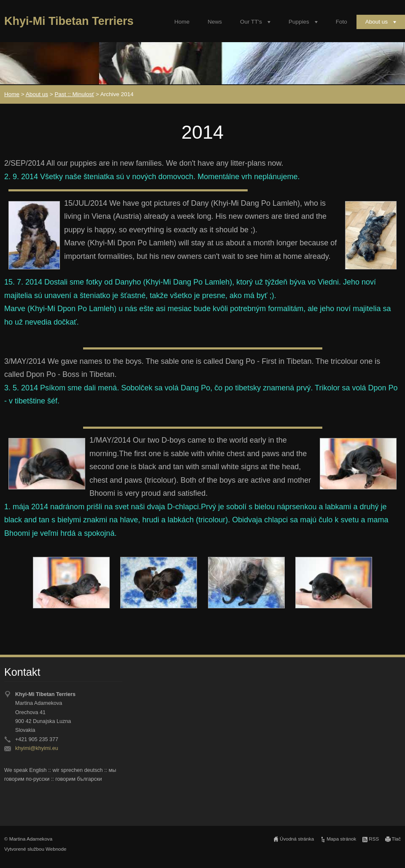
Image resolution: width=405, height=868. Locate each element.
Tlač (396, 839)
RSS (374, 839)
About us (377, 22)
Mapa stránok (341, 839)
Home (182, 22)
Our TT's (251, 22)
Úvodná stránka (297, 839)
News (215, 22)
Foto (342, 22)
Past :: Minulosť (74, 94)
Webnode (56, 849)
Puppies (299, 22)
